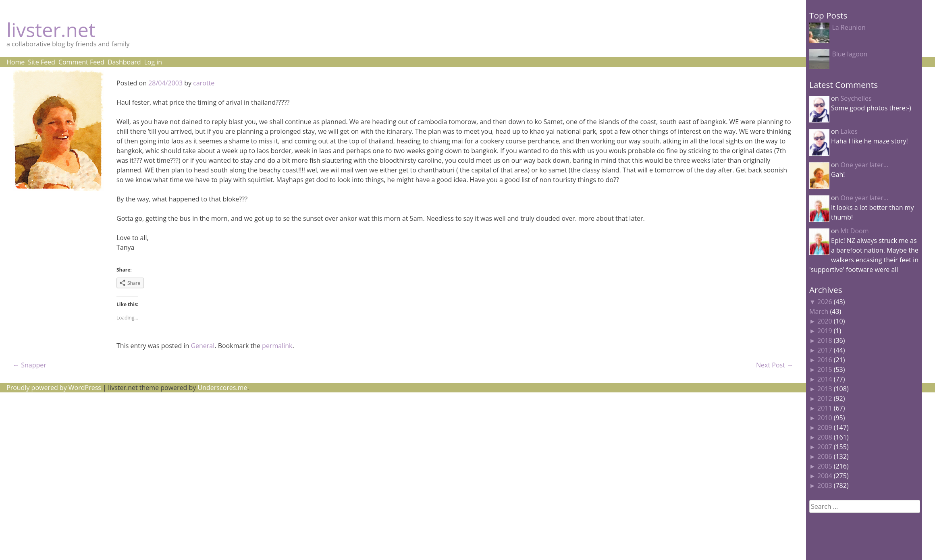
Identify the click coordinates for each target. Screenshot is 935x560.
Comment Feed (81, 62)
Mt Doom (855, 231)
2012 (825, 398)
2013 (825, 389)
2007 (825, 447)
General (203, 346)
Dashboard (124, 62)
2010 (825, 418)
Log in (153, 62)
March (819, 311)
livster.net (51, 30)
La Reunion (849, 27)
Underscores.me (223, 388)
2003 (825, 485)
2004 (825, 476)
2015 (825, 369)
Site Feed (42, 62)
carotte (204, 83)
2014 (825, 379)
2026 (825, 302)
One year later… (865, 165)
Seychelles (856, 98)
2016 (825, 360)
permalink (277, 346)
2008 (825, 437)
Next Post (775, 365)
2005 (825, 466)
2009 (825, 427)
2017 (825, 350)
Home (16, 62)
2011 (825, 408)
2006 (825, 456)
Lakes (849, 131)
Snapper (30, 365)
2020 (825, 321)
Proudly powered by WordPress (54, 388)
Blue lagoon (850, 54)
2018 (825, 340)
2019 (825, 331)
